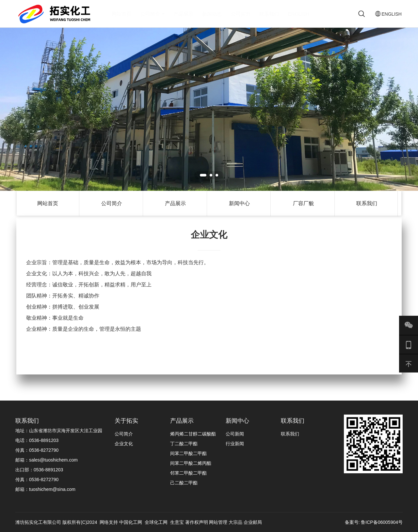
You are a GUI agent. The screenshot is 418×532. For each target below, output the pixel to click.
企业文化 (124, 444)
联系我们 (269, 14)
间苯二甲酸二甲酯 (188, 453)
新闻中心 (239, 203)
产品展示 (184, 14)
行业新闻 (235, 444)
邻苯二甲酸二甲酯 (188, 473)
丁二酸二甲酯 (184, 444)
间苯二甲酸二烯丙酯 (191, 463)
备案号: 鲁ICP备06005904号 (374, 522)
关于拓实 (126, 421)
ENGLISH (298, 14)
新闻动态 (212, 14)
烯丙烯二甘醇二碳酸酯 (193, 434)
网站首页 (121, 14)
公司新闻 (235, 434)
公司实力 (241, 14)
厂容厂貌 (303, 203)
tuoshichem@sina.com (52, 489)
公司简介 (153, 14)
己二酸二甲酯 (184, 483)
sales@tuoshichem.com (53, 460)
